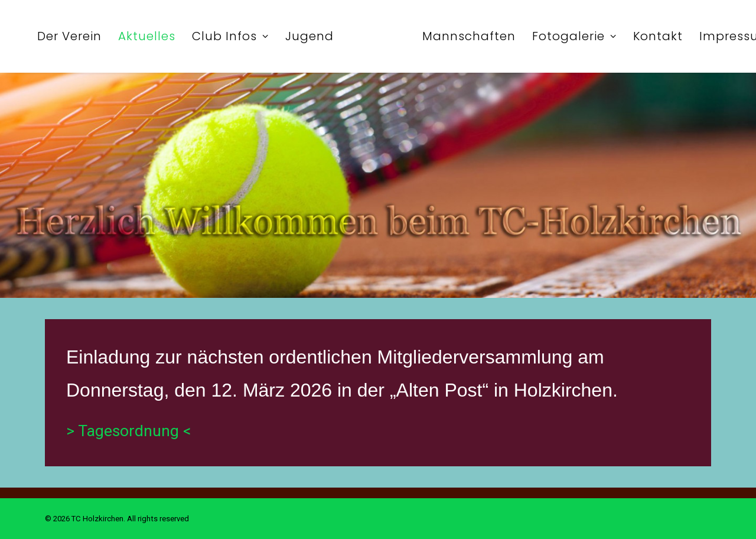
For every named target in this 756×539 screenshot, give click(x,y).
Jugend (309, 36)
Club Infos (230, 36)
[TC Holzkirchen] (378, 36)
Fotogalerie (574, 36)
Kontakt (658, 36)
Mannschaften (469, 36)
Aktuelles (147, 36)
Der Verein (69, 36)
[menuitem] (69, 36)
